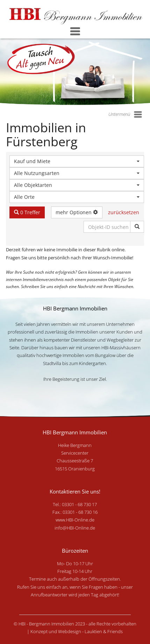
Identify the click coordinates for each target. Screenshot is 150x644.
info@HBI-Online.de (75, 528)
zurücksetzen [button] (124, 212)
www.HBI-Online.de (75, 520)
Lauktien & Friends (104, 631)
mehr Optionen (77, 212)
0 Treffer (27, 212)
